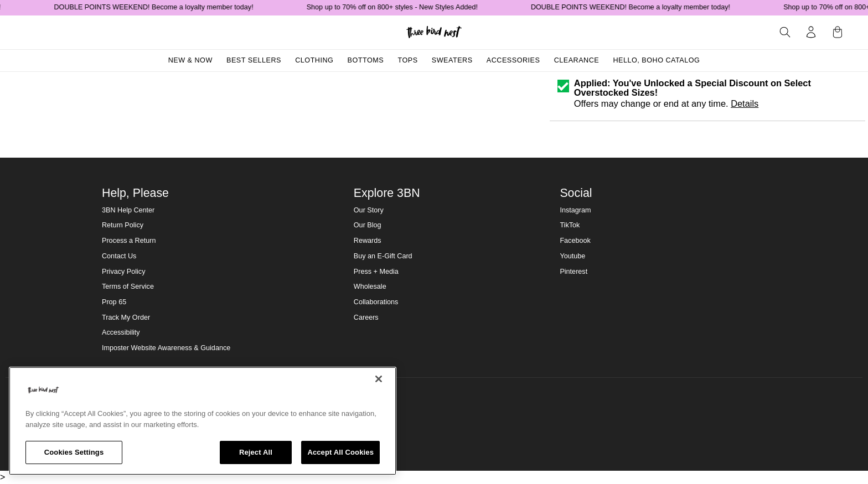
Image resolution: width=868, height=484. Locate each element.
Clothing (314, 60)
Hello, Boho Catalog (656, 60)
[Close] (379, 379)
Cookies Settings (74, 452)
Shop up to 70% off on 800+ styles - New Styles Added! (398, 7)
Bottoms (366, 60)
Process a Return (129, 241)
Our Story (369, 210)
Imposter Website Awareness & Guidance (166, 348)
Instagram (575, 210)
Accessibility (121, 332)
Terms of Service (128, 287)
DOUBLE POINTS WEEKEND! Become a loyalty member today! (159, 7)
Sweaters (452, 60)
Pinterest (573, 272)
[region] (203, 421)
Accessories (513, 60)
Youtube (572, 256)
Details (745, 103)
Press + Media (376, 272)
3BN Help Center (128, 210)
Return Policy (123, 225)
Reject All (256, 452)
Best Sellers (254, 60)
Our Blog (368, 225)
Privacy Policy (123, 272)
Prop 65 (114, 302)
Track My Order (126, 318)
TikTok (570, 225)
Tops (407, 60)
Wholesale (370, 287)
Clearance (577, 60)
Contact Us (119, 256)
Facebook (575, 241)
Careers (366, 318)
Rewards (368, 241)
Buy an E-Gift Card (383, 256)
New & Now (190, 60)
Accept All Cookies (340, 452)
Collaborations (376, 302)
